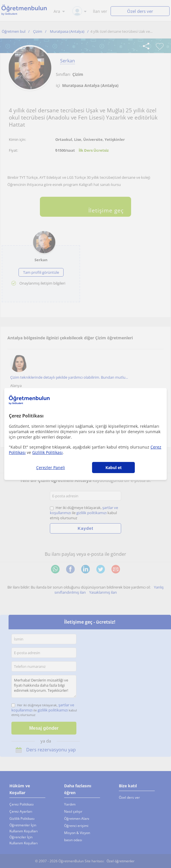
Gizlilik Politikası (47, 452)
